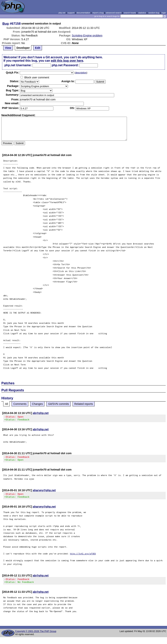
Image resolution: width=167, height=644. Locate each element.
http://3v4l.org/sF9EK (83, 557)
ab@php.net (41, 413)
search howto (130, 13)
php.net (62, 13)
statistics (142, 13)
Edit (38, 48)
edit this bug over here (67, 61)
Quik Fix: (13, 73)
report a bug (98, 13)
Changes (37, 404)
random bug (154, 13)
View (8, 48)
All (6, 404)
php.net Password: (65, 65)
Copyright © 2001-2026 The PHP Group (36, 636)
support (71, 13)
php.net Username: (18, 65)
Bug (6, 24)
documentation (83, 13)
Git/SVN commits (59, 404)
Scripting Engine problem (87, 35)
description (81, 73)
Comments (20, 404)
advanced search (114, 13)
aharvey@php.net (44, 493)
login (164, 13)
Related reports (84, 404)
